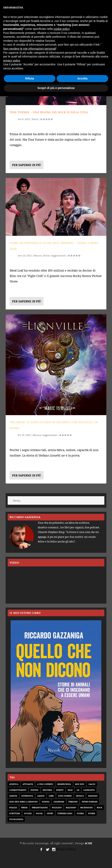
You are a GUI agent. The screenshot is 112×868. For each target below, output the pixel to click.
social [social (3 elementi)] (39, 813)
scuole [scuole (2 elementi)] (28, 813)
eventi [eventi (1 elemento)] (60, 790)
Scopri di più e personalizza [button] (56, 88)
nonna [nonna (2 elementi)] (46, 802)
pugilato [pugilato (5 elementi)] (57, 807)
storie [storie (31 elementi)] (92, 813)
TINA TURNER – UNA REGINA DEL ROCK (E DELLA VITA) (49, 112)
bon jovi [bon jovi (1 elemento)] (80, 784)
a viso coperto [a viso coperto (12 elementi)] (45, 784)
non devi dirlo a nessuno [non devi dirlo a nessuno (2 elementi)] (23, 802)
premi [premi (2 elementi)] (24, 807)
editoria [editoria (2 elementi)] (47, 790)
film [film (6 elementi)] (70, 790)
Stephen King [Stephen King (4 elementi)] (65, 813)
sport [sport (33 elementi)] (50, 813)
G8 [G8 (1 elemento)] (78, 790)
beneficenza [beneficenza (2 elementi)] (64, 784)
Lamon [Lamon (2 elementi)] (41, 796)
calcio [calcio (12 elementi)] (92, 784)
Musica (38, 255)
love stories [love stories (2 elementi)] (65, 796)
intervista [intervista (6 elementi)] (27, 796)
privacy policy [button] (12, 61)
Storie (35, 119)
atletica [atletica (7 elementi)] (14, 784)
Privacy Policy (66, 849)
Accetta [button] (82, 78)
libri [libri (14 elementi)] (51, 796)
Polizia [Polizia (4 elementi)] (13, 807)
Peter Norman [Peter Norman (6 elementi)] (90, 802)
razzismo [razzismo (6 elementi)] (71, 807)
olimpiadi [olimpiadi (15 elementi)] (59, 802)
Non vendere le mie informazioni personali (30, 49)
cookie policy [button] (62, 29)
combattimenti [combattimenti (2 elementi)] (18, 790)
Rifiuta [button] (30, 78)
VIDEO (14, 562)
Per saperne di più (26, 165)
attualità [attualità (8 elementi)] (28, 784)
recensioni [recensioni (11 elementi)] (87, 807)
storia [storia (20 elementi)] (80, 813)
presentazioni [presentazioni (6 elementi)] (40, 807)
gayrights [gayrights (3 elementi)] (89, 790)
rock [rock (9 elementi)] (100, 807)
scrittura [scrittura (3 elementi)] (15, 813)
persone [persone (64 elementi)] (73, 802)
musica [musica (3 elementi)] (80, 796)
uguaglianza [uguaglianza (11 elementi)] (16, 819)
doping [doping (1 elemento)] (35, 790)
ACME (89, 843)
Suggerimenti (58, 255)
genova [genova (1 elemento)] (13, 796)
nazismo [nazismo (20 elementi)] (93, 796)
